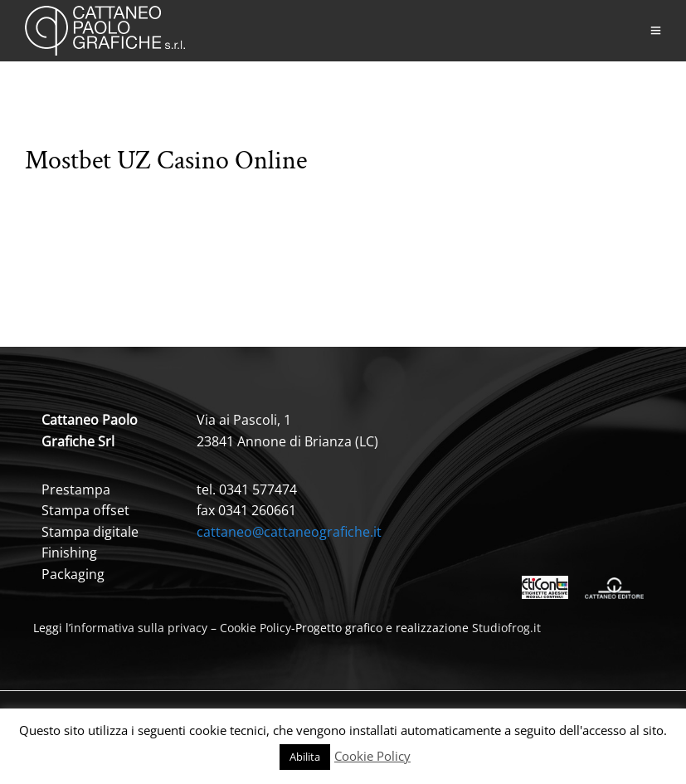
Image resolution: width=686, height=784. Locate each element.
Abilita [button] (305, 757)
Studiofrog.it (506, 628)
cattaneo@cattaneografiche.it (289, 532)
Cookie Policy (255, 628)
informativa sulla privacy (139, 628)
